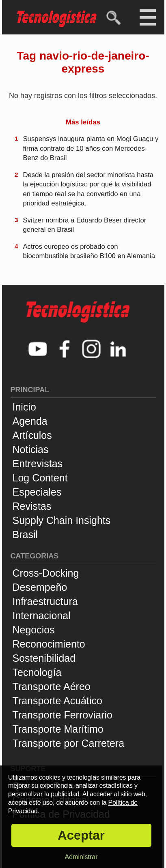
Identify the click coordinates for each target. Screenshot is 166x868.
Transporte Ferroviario (63, 715)
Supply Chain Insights (62, 520)
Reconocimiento (49, 644)
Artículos (32, 435)
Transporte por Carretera (69, 743)
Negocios (34, 630)
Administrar (81, 857)
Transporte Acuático (57, 701)
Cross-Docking (46, 573)
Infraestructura (45, 601)
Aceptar (81, 835)
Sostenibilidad (44, 658)
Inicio (24, 407)
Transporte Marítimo (58, 729)
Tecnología (37, 672)
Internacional (42, 616)
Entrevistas (38, 464)
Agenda (30, 421)
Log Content (40, 478)
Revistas (32, 506)
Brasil (25, 534)
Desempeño (40, 587)
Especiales (37, 492)
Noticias (31, 449)
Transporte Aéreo (52, 686)
